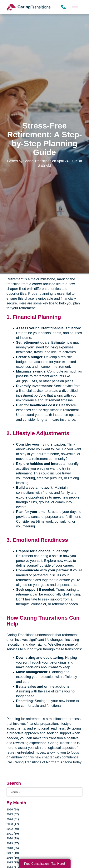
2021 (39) (13, 833)
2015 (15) (13, 862)
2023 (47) (13, 824)
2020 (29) (13, 838)
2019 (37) (13, 843)
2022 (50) (13, 829)
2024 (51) (13, 819)
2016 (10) (13, 858)
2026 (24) (13, 809)
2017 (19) (13, 853)
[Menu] (75, 7)
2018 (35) (13, 848)
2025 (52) (13, 814)
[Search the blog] (45, 792)
